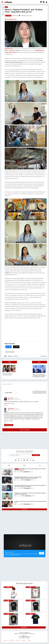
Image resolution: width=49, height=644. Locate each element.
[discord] (27, 460)
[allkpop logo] (8, 2)
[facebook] (16, 460)
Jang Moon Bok (9, 49)
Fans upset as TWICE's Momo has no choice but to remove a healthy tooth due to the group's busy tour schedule (30, 486)
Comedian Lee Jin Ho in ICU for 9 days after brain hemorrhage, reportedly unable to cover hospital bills (30, 494)
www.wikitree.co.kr (11, 19)
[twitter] (18, 460)
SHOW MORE (24, 627)
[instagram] (21, 460)
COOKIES (18, 640)
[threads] (31, 460)
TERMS (29, 640)
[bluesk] (33, 460)
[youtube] (24, 460)
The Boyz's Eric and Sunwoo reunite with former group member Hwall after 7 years (31, 502)
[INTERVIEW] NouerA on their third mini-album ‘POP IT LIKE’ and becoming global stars (30, 469)
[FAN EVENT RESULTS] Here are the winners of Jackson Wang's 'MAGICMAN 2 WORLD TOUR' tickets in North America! (28, 478)
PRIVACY (24, 640)
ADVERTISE (11, 640)
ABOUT (5, 640)
